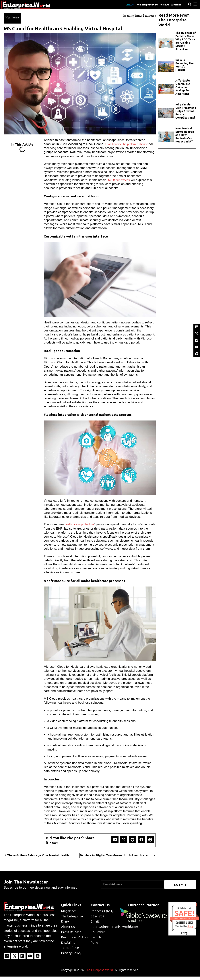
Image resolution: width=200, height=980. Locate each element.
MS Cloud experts (120, 179)
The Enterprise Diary (137, 5)
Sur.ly (190, 930)
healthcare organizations (81, 524)
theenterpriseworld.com (184, 922)
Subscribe (175, 5)
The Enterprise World (99, 974)
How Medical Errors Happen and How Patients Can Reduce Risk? (185, 135)
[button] (115, 843)
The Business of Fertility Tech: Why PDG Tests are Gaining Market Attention (186, 41)
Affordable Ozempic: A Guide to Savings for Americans (183, 87)
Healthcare (14, 17)
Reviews (160, 5)
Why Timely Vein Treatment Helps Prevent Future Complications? (186, 111)
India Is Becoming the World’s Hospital (185, 65)
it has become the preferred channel (130, 143)
